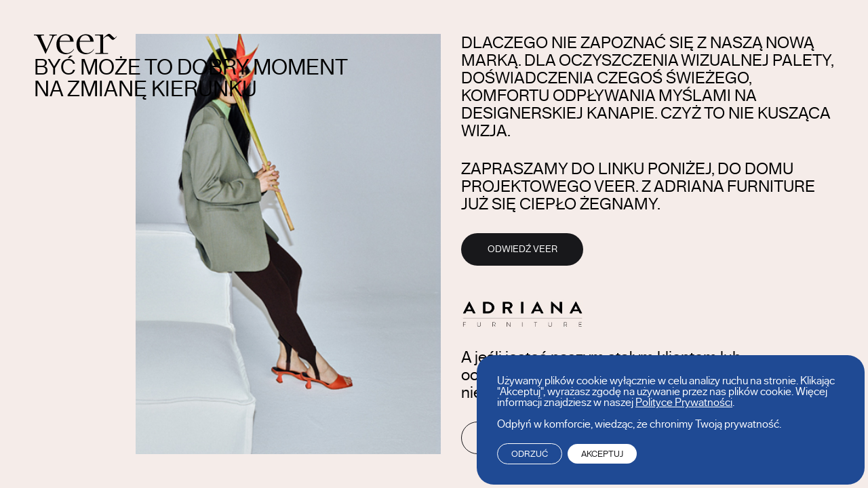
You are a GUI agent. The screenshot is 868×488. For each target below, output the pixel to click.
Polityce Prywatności (684, 403)
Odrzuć (530, 454)
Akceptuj (602, 454)
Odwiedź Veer (522, 249)
